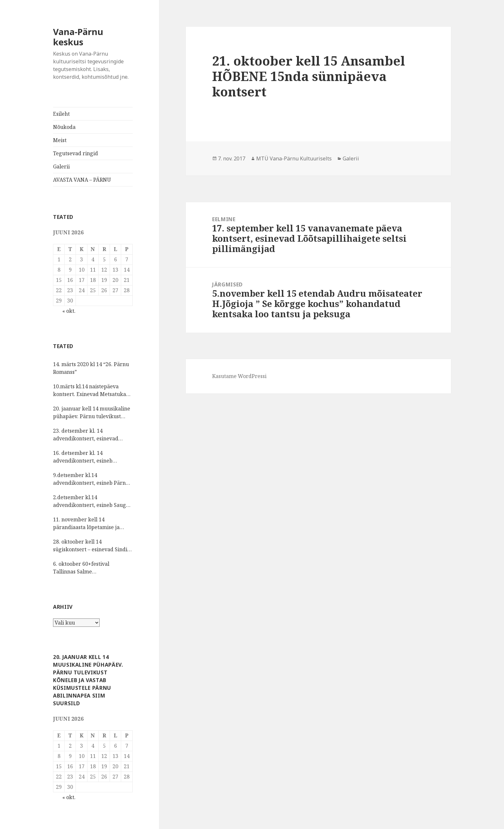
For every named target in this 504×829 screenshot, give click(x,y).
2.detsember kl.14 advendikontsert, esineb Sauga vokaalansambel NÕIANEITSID (91, 501)
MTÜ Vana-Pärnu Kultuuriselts (294, 158)
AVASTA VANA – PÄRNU (82, 180)
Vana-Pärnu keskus (78, 37)
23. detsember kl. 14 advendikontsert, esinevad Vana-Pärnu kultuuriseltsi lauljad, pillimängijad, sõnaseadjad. (86, 435)
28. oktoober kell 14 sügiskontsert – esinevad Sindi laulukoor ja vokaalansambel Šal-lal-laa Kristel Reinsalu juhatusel (90, 546)
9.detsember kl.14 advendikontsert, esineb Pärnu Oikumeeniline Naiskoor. (91, 479)
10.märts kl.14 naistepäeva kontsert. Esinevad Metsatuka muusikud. (90, 390)
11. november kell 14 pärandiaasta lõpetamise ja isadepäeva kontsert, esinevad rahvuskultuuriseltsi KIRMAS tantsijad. (90, 523)
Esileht (61, 114)
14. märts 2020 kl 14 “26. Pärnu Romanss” (91, 368)
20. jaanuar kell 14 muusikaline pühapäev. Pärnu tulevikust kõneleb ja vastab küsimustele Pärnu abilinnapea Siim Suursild (92, 413)
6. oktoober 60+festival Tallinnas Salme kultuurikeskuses (81, 568)
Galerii (61, 167)
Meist (60, 140)
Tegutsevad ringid (76, 153)
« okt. (69, 311)
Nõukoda (64, 127)
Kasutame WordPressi (239, 376)
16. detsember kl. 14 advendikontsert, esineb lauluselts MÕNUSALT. (83, 457)
